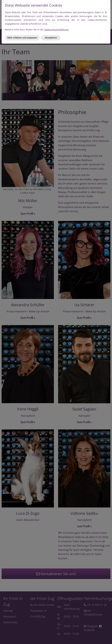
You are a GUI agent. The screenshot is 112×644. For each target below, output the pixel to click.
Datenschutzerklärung (56, 30)
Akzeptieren (51, 38)
